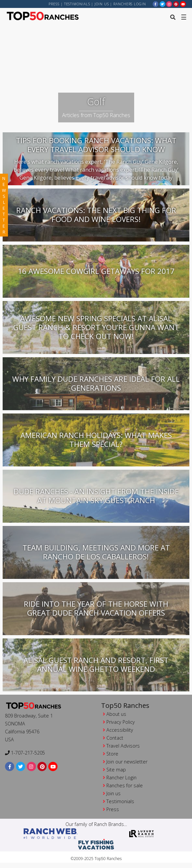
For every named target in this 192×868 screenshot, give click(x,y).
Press (54, 4)
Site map (116, 770)
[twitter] (163, 4)
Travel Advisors (123, 746)
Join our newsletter (127, 762)
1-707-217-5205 (25, 753)
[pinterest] (176, 4)
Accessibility (120, 730)
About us (116, 714)
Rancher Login (121, 778)
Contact (115, 738)
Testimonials (77, 4)
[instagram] (169, 4)
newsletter (4, 205)
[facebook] (156, 4)
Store (112, 754)
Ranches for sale (125, 785)
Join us (102, 4)
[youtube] (183, 4)
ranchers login (130, 4)
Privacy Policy (121, 722)
